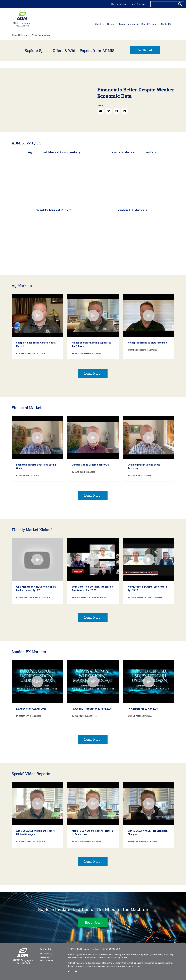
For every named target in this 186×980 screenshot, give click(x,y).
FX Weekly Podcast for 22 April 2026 (92, 709)
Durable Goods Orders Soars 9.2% (91, 465)
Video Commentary (41, 35)
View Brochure (138, 4)
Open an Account (119, 4)
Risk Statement (47, 960)
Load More (92, 373)
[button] (101, 111)
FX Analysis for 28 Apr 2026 (31, 709)
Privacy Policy (46, 953)
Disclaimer (45, 957)
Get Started (145, 50)
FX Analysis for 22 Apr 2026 (143, 709)
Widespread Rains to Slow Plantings (147, 343)
